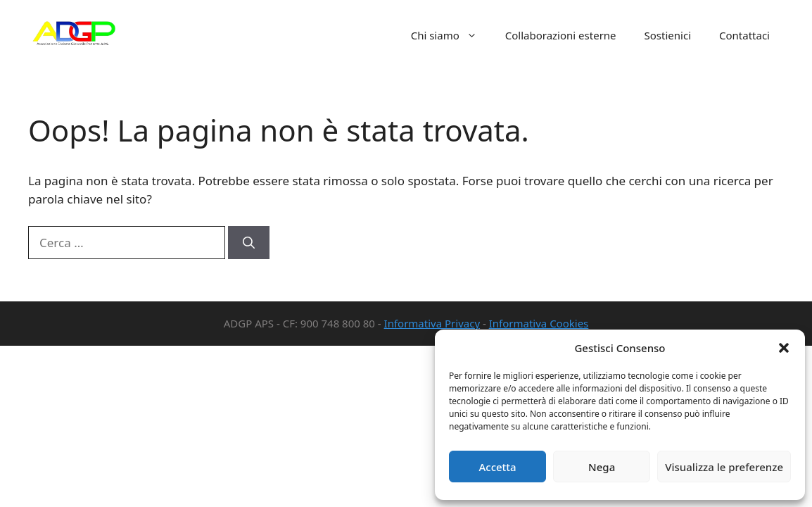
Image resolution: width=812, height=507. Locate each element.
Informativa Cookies (539, 323)
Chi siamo (451, 35)
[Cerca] (249, 243)
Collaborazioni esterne (561, 35)
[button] (784, 348)
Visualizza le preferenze (724, 467)
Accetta (497, 467)
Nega (602, 467)
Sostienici (668, 35)
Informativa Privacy (432, 323)
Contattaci (744, 35)
